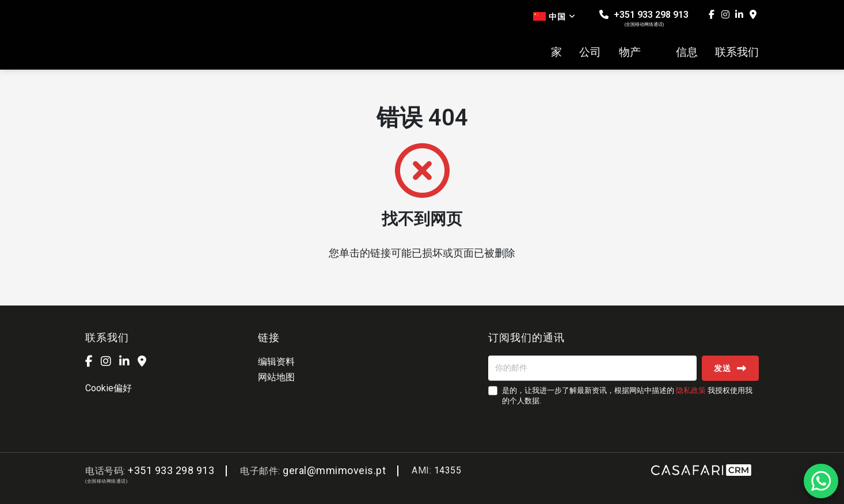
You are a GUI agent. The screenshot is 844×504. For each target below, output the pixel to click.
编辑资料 (276, 362)
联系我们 (737, 52)
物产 (630, 52)
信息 (687, 52)
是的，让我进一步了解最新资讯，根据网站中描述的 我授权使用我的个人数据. (627, 396)
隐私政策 (691, 390)
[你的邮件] (592, 368)
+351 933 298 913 (644, 18)
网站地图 (276, 377)
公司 (590, 52)
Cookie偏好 (109, 388)
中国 (554, 17)
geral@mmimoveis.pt (334, 470)
